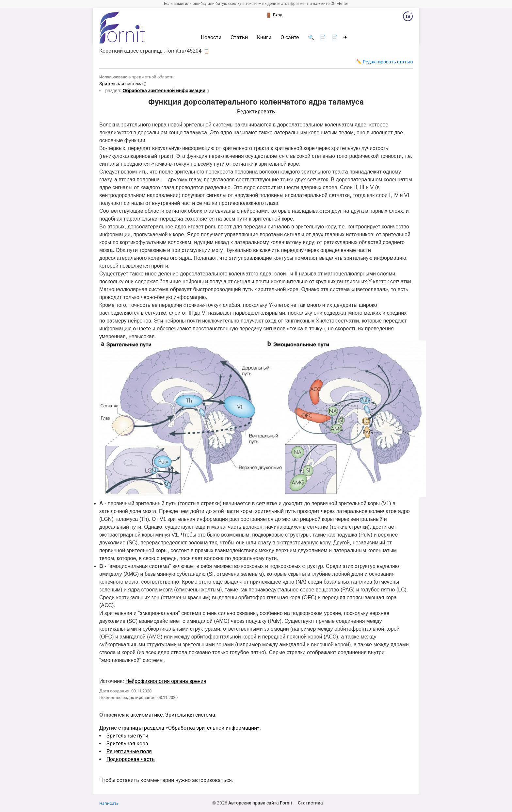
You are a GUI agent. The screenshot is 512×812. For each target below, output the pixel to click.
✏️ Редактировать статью (384, 62)
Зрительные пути (127, 736)
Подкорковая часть (131, 759)
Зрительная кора (127, 744)
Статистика (310, 803)
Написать (109, 803)
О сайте (290, 38)
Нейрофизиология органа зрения (166, 681)
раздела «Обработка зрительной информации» (202, 728)
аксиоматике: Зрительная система (173, 715)
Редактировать (256, 112)
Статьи (239, 38)
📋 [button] (207, 51)
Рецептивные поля (129, 751)
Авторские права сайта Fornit (260, 803)
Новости (211, 38)
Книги (264, 38)
